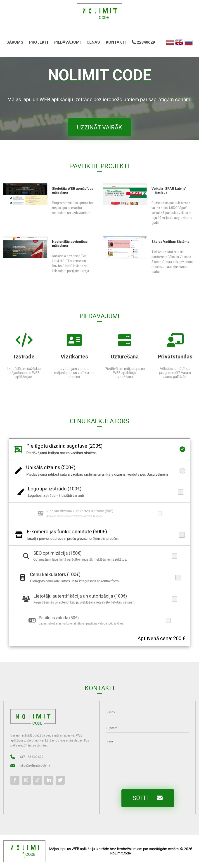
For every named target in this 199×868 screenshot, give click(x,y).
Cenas (93, 42)
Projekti (39, 42)
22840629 (143, 42)
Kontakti (116, 42)
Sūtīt (155, 798)
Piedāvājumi (68, 42)
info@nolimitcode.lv (27, 765)
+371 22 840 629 (24, 757)
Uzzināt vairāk (99, 127)
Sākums (15, 42)
